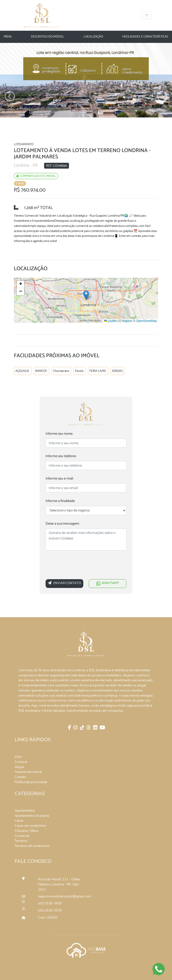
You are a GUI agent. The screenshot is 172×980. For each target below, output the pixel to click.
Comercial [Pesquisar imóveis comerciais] (22, 836)
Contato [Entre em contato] (20, 777)
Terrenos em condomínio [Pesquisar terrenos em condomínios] (32, 846)
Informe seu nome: (59, 434)
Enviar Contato (64, 583)
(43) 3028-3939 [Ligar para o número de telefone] (50, 903)
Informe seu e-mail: (59, 479)
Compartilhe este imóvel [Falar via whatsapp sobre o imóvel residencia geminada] (36, 176)
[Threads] (88, 728)
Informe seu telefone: (61, 456)
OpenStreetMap (147, 321)
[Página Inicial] (42, 15)
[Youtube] (102, 728)
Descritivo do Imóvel (48, 37)
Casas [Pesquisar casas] (19, 821)
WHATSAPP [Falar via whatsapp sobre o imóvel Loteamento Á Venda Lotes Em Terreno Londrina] (108, 583)
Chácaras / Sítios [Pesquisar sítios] (27, 831)
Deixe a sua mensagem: (62, 524)
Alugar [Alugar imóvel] (19, 767)
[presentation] (83, 566)
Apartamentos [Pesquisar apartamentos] (25, 811)
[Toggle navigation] (147, 15)
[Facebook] (69, 728)
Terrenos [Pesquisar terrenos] (21, 841)
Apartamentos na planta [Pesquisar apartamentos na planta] (32, 816)
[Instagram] (75, 728)
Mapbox (127, 321)
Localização (93, 37)
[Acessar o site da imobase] (86, 950)
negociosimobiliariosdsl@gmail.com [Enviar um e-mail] (60, 896)
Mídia (8, 37)
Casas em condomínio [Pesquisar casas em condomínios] (30, 826)
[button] (86, 295)
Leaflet (110, 321)
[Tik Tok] (81, 728)
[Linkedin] (95, 728)
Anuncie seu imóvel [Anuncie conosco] (28, 772)
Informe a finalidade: (60, 501)
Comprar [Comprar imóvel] (21, 762)
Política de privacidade (31, 782)
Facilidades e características (145, 37)
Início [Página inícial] (18, 757)
